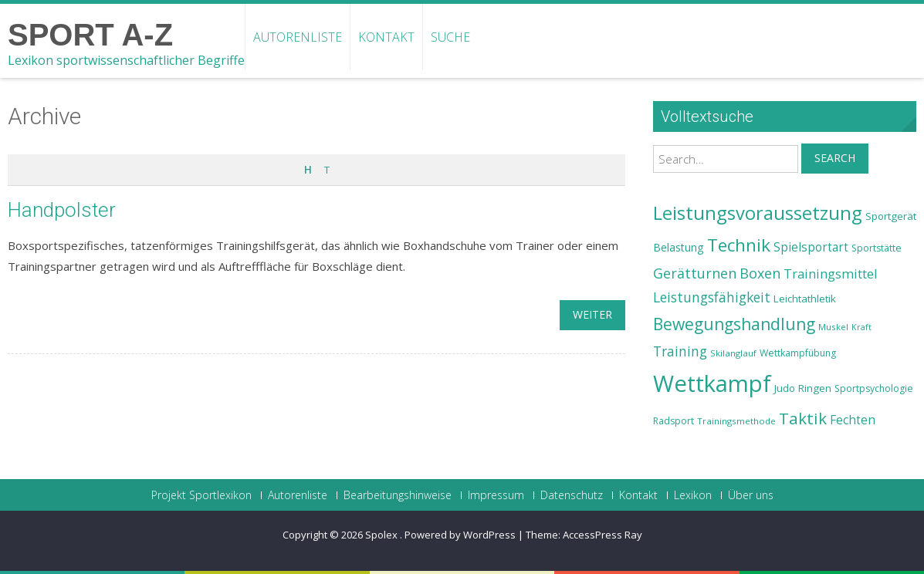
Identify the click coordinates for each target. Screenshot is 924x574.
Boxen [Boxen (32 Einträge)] (760, 273)
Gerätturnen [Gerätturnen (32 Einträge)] (695, 273)
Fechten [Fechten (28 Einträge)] (853, 420)
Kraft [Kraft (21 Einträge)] (861, 327)
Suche (450, 37)
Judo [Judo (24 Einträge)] (785, 388)
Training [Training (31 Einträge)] (680, 351)
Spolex (382, 535)
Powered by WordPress (460, 535)
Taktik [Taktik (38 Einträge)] (803, 418)
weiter (592, 314)
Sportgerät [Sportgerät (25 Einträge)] (891, 216)
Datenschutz (572, 495)
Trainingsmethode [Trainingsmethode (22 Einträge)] (736, 421)
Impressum (496, 495)
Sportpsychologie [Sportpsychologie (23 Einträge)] (874, 388)
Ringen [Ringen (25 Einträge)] (815, 388)
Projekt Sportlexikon (201, 495)
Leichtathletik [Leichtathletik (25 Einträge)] (805, 299)
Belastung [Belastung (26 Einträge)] (679, 247)
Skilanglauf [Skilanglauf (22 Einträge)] (733, 353)
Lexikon (693, 495)
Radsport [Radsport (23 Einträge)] (674, 421)
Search (835, 158)
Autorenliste (298, 37)
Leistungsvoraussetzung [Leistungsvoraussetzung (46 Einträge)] (758, 213)
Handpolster (62, 210)
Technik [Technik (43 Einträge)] (739, 245)
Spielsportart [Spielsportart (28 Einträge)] (811, 247)
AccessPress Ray (602, 535)
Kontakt (386, 37)
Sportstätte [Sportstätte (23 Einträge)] (877, 248)
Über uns (751, 495)
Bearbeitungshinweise (398, 495)
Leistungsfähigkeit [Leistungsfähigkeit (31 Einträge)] (712, 297)
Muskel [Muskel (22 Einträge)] (833, 327)
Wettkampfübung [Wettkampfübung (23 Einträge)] (798, 353)
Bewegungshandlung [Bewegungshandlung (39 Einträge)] (734, 324)
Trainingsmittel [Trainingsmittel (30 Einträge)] (831, 273)
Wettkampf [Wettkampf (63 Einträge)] (712, 383)
